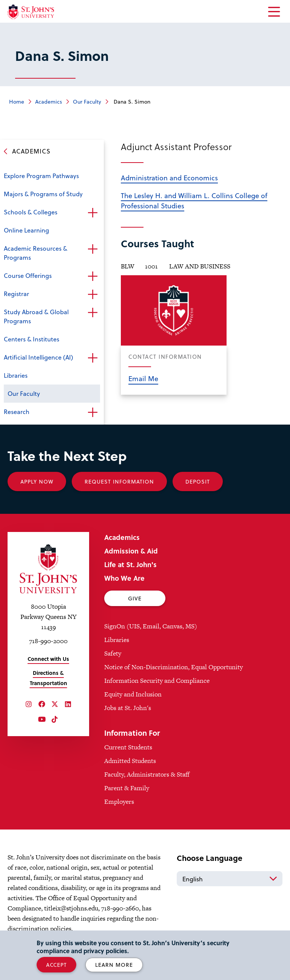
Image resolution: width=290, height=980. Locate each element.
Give (135, 598)
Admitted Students (130, 761)
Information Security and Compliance (157, 681)
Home (17, 102)
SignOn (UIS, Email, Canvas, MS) (151, 626)
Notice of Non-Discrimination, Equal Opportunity (174, 667)
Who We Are (124, 578)
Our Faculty (87, 102)
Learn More (114, 965)
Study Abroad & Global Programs (36, 316)
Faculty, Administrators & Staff (147, 774)
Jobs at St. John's (128, 708)
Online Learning (26, 230)
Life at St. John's (130, 564)
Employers (119, 802)
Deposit (198, 481)
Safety (113, 653)
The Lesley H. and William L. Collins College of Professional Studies (194, 200)
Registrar (16, 294)
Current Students (128, 747)
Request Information (119, 481)
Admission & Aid (131, 551)
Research (17, 412)
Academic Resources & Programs (35, 253)
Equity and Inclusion (133, 694)
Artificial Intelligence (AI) (39, 357)
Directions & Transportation (49, 678)
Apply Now (37, 481)
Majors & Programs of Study (43, 194)
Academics (49, 102)
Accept (56, 965)
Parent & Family (127, 788)
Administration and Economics (169, 178)
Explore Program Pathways (41, 176)
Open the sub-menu (93, 213)
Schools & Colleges (31, 212)
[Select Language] (230, 879)
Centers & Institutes (32, 339)
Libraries (16, 375)
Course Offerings (28, 275)
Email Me (143, 378)
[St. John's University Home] (31, 12)
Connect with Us (48, 659)
